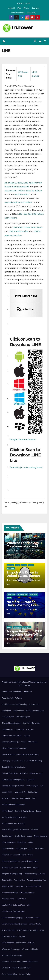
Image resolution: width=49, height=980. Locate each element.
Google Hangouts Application (14, 767)
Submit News (25, 867)
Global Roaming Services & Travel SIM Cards (20, 754)
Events (27, 736)
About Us (28, 692)
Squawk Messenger (30, 861)
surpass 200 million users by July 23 (23, 191)
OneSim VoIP (7, 836)
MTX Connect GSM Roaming (13, 823)
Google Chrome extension (23, 439)
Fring (23, 742)
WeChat (31, 943)
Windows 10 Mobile (30, 949)
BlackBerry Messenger (35, 711)
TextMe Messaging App (37, 880)
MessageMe (25, 798)
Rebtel (31, 842)
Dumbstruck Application (12, 736)
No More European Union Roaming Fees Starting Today (22, 605)
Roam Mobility (8, 849)
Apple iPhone (18, 711)
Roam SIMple (21, 849)
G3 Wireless (32, 742)
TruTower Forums (27, 892)
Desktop (35, 8)
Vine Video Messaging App (13, 918)
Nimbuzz (35, 830)
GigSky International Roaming (14, 748)
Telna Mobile (7, 880)
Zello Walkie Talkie (10, 974)
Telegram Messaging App (12, 874)
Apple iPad (6, 711)
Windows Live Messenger (12, 955)
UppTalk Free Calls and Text (13, 905)
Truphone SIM (22, 594)
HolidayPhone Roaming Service (15, 773)
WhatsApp (27, 627)
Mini (33, 798)
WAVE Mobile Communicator (14, 943)
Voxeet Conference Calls (27, 930)
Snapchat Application (11, 861)
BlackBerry (31, 13)
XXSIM (9, 598)
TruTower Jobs (8, 899)
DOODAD (30, 729)
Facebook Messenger (11, 742)
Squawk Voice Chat (10, 867)
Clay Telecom (7, 729)
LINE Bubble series (18, 231)
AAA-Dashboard (15, 692)
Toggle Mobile (8, 886)
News (9, 539)
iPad (19, 8)
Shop (31, 849)
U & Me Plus (21, 899)
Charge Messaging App (11, 723)
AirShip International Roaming (14, 704)
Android (12, 8)
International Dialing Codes (13, 780)
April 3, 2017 (15, 639)
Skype (30, 855)
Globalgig (6, 761)
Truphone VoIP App (10, 892)
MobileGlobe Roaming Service (14, 817)
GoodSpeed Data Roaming (31, 761)
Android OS (33, 704)
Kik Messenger (32, 786)
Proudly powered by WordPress (15, 682)
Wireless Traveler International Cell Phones (20, 962)
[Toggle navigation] (45, 41)
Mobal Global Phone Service (14, 805)
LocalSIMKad (7, 792)
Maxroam (6, 798)
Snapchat (11, 568)
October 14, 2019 (18, 580)
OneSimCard (20, 836)
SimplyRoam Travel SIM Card (14, 855)
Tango (35, 867)
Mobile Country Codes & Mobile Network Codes (22, 811)
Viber (29, 905)
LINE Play (18, 227)
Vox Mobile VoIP (8, 930)
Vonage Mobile (35, 924)
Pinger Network (40, 836)
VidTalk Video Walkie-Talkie (13, 911)
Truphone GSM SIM (33, 886)
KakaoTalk (30, 780)
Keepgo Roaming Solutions (13, 786)
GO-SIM (15, 761)
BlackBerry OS (8, 717)
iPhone (26, 8)
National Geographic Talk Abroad (15, 830)
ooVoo (29, 836)
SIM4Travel (40, 849)
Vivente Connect (32, 918)
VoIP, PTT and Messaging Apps (14, 924)
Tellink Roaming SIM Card (35, 874)
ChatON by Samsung (31, 723)
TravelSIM (11, 594)
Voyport (22, 936)
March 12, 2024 (17, 551)
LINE (42, 786)
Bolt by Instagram (23, 717)
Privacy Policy (25, 974)
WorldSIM (34, 594)
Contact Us (20, 729)
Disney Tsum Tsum (33, 227)
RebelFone (22, 842)
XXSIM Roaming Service (22, 968)
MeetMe (15, 798)
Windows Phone (18, 13)
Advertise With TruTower (12, 698)
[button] (35, 41)
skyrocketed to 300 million (18, 202)
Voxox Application (9, 936)
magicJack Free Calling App (26, 792)
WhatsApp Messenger (11, 949)
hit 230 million (22, 194)
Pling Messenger (9, 842)
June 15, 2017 (16, 610)
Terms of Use (20, 880)
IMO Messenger (36, 773)
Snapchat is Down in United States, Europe (23, 574)
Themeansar (26, 685)
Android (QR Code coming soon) (26, 467)
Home (4, 692)
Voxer (42, 930)
